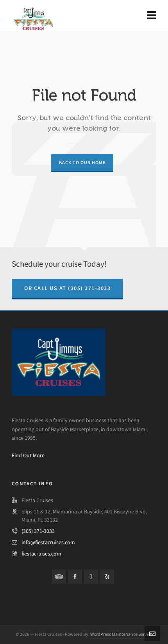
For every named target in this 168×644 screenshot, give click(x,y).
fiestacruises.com (41, 554)
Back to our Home (82, 163)
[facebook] (75, 577)
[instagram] (91, 577)
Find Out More (28, 456)
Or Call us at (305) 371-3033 (67, 288)
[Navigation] (152, 16)
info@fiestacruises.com (48, 542)
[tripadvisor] (59, 577)
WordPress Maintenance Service (121, 634)
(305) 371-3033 (38, 531)
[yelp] (107, 577)
